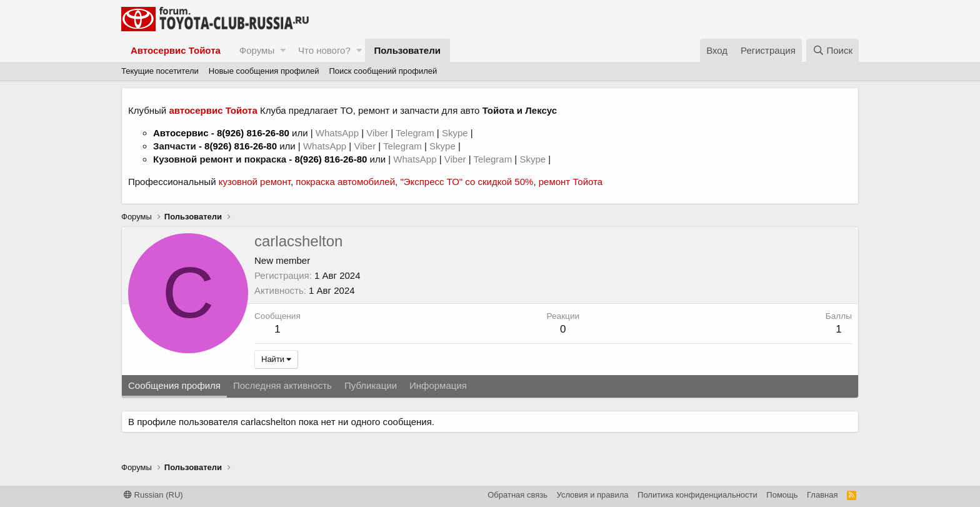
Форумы (257, 50)
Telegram (416, 133)
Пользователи (407, 50)
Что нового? (324, 50)
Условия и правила (593, 495)
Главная (822, 495)
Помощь (782, 495)
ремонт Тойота (571, 182)
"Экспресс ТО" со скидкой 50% (467, 182)
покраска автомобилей (345, 182)
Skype (456, 133)
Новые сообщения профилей (264, 71)
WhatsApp (338, 133)
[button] (283, 50)
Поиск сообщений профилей (383, 71)
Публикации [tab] (371, 385)
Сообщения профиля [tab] (174, 385)
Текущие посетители (160, 71)
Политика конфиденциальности (697, 495)
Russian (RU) (153, 495)
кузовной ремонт (255, 182)
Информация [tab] (438, 385)
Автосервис (181, 133)
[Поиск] (832, 50)
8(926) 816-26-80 (253, 133)
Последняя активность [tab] (282, 385)
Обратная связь (517, 495)
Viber (377, 133)
